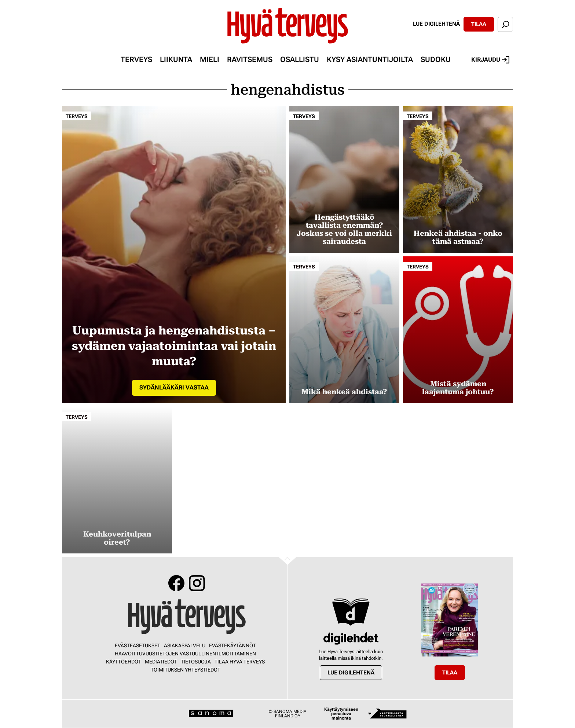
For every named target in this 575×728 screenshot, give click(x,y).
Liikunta (176, 59)
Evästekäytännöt (232, 645)
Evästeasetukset (138, 645)
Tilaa (479, 24)
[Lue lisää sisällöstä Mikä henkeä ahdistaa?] (344, 330)
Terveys (136, 59)
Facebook (176, 583)
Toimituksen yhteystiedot (186, 670)
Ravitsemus (250, 59)
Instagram (197, 583)
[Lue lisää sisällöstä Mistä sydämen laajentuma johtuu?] (458, 330)
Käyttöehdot (124, 662)
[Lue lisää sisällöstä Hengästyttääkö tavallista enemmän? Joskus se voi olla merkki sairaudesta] (344, 179)
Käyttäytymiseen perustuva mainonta (341, 714)
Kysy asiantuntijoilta (370, 59)
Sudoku (436, 59)
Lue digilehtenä (436, 24)
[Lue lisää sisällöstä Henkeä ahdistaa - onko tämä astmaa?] (458, 179)
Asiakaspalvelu (185, 645)
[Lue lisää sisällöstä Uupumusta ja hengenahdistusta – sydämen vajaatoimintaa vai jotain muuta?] (174, 255)
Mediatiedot (161, 662)
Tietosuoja (196, 662)
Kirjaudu (490, 60)
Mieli (210, 59)
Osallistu (300, 59)
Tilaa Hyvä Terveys (240, 662)
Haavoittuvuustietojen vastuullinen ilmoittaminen (185, 654)
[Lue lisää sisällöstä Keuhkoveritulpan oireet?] (117, 480)
